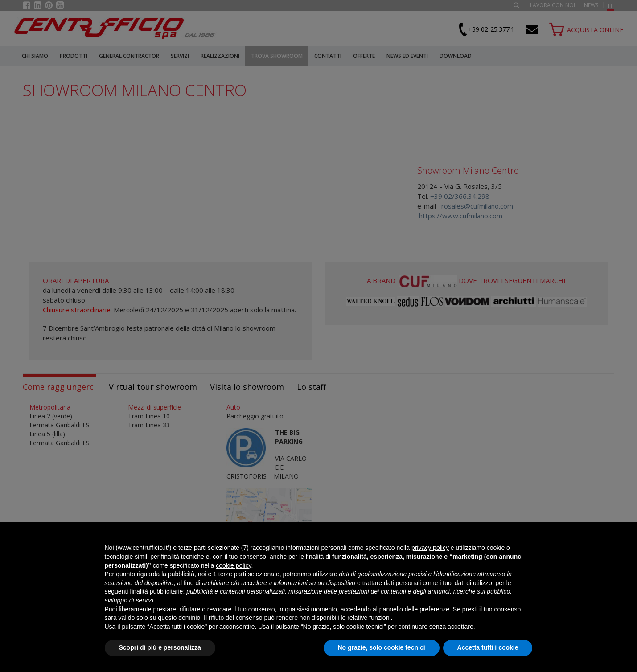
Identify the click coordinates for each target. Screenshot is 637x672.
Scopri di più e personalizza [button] (160, 647)
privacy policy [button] (430, 548)
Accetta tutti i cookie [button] (488, 647)
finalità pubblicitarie (156, 591)
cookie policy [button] (233, 565)
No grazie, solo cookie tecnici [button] (382, 647)
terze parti (232, 574)
